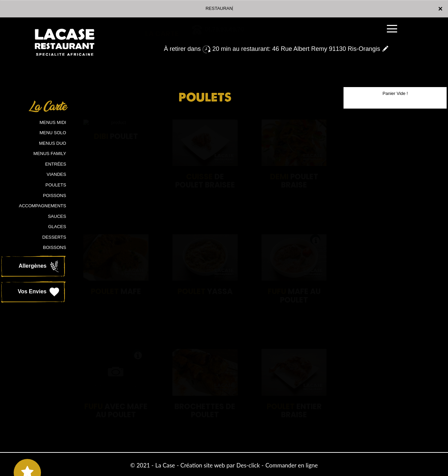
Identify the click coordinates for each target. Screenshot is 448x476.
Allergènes (39, 266)
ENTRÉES (55, 164)
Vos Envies (39, 292)
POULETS (56, 185)
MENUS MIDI (53, 122)
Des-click (248, 465)
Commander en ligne (292, 465)
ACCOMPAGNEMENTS (42, 206)
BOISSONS (55, 247)
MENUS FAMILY (50, 153)
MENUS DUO (52, 143)
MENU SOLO (53, 133)
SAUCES (57, 216)
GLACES (57, 227)
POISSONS (55, 195)
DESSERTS (54, 237)
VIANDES (57, 174)
